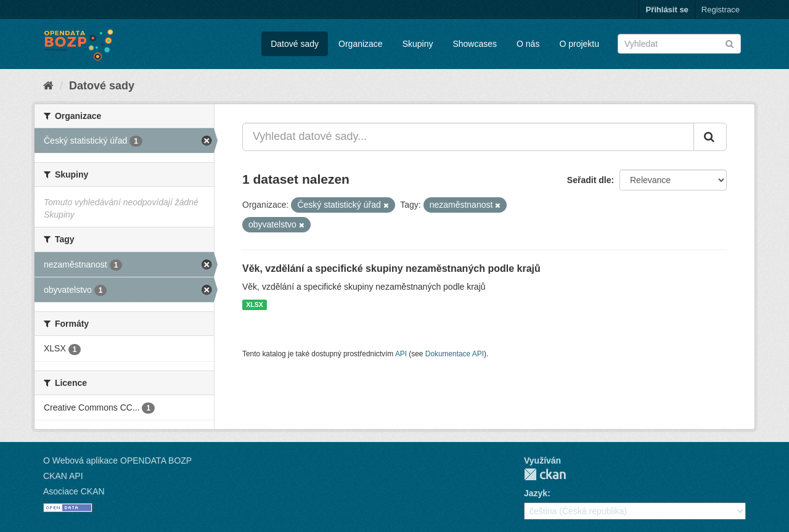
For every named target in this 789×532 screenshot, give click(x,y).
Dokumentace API (455, 354)
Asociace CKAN (74, 491)
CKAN (545, 474)
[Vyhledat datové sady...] (468, 137)
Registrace (721, 10)
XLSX (254, 305)
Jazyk (536, 493)
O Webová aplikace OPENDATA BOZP (117, 460)
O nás (528, 44)
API (401, 354)
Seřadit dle (589, 180)
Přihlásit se (667, 10)
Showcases (475, 44)
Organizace (361, 44)
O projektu (579, 44)
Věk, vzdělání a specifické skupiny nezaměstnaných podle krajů (391, 268)
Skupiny (418, 44)
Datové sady (295, 44)
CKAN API (63, 476)
